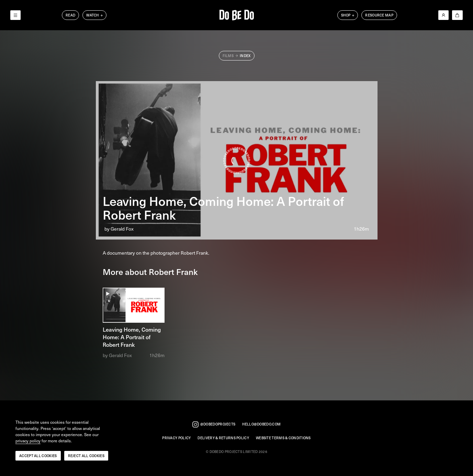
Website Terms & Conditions (283, 438)
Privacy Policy (176, 438)
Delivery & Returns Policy (223, 438)
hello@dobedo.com (261, 424)
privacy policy (28, 441)
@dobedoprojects (214, 424)
